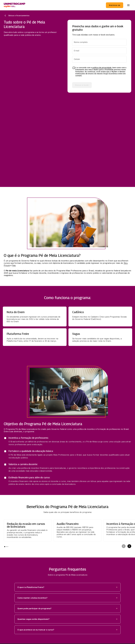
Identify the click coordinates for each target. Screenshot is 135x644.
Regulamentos (9, 621)
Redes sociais (10, 603)
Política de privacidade (13, 617)
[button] (67, 502)
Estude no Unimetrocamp (17, 586)
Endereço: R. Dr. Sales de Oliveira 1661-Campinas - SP (27, 625)
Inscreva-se (115, 5)
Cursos (7, 580)
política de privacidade (102, 68)
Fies (14, 180)
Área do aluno (11, 597)
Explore (7, 591)
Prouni (7, 180)
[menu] (128, 5)
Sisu (126, 178)
